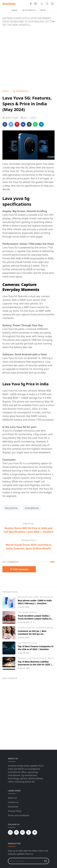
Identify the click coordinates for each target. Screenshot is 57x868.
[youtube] (22, 832)
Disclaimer (13, 807)
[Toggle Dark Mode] (42, 4)
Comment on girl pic (26, 628)
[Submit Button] (45, 861)
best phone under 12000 (28, 597)
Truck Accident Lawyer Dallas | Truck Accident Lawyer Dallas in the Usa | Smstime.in (35, 619)
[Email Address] (25, 861)
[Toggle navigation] (52, 4)
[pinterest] (16, 832)
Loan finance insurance (27, 612)
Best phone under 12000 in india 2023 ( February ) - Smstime (35, 602)
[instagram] (36, 4)
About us (12, 798)
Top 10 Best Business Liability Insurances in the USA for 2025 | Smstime (35, 665)
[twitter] (35, 832)
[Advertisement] (28, 57)
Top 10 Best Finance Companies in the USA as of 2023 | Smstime (36, 648)
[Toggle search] (47, 4)
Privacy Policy (15, 811)
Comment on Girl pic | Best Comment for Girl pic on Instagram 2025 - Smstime (32, 634)
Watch (43, 10)
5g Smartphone (29, 10)
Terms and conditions (19, 815)
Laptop (14, 10)
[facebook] (31, 4)
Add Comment (19, 569)
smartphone (32, 508)
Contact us (13, 802)
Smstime (9, 4)
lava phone (11, 508)
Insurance (22, 658)
